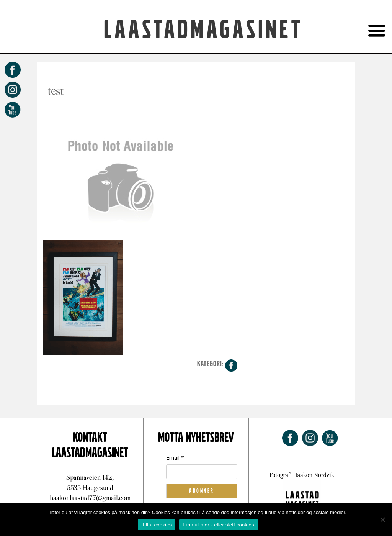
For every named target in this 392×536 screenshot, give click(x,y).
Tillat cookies (157, 525)
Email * (175, 458)
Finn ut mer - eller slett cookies (218, 525)
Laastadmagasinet (203, 30)
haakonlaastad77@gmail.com (90, 498)
